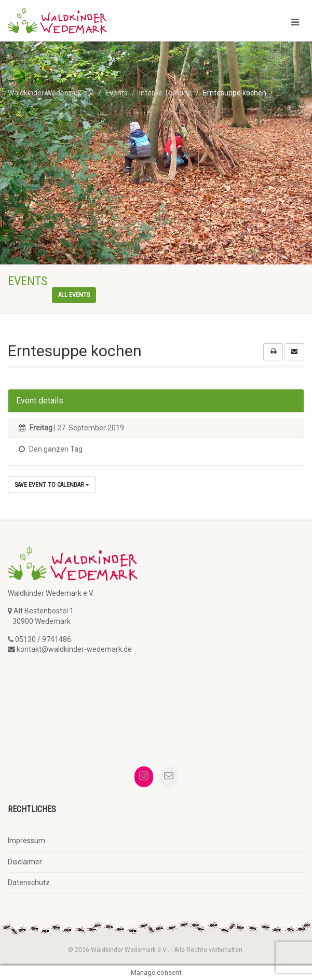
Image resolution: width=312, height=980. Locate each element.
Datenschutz (29, 883)
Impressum (26, 841)
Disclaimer (25, 862)
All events (74, 295)
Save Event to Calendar (52, 485)
